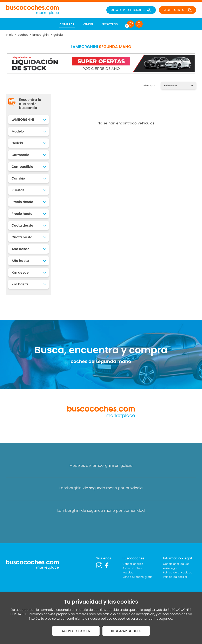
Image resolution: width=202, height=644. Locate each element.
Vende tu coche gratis (137, 577)
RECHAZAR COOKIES (126, 631)
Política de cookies (175, 577)
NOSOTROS (110, 24)
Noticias (128, 573)
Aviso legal (170, 568)
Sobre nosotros (132, 568)
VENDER (88, 24)
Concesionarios (133, 564)
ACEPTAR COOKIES (76, 631)
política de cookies (115, 619)
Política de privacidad (178, 573)
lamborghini (41, 35)
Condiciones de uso (176, 564)
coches (23, 35)
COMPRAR (67, 24)
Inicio (10, 35)
